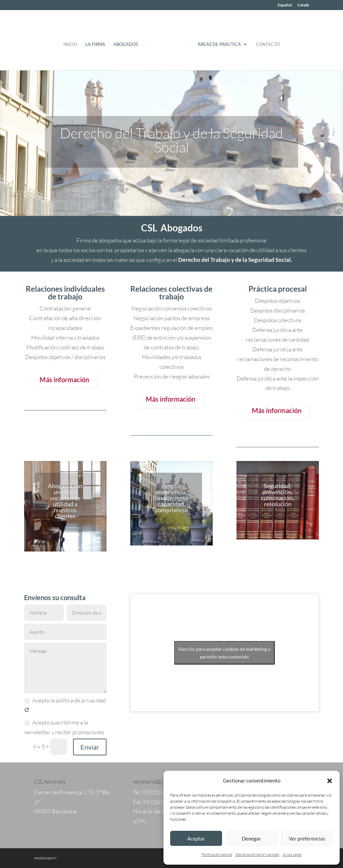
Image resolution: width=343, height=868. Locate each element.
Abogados (128, 42)
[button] (330, 781)
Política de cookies (217, 854)
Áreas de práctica (217, 42)
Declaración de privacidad (257, 854)
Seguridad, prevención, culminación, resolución (278, 495)
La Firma (98, 42)
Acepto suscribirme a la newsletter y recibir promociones (64, 727)
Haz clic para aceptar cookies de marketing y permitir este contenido (224, 653)
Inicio (73, 42)
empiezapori (45, 858)
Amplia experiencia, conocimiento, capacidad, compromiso (171, 498)
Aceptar (196, 838)
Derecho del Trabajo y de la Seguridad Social (171, 140)
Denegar (251, 838)
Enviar (90, 747)
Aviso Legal (292, 854)
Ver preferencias (307, 838)
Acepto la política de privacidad (65, 705)
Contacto (265, 42)
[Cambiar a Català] (303, 7)
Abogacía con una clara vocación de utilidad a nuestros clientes (65, 501)
